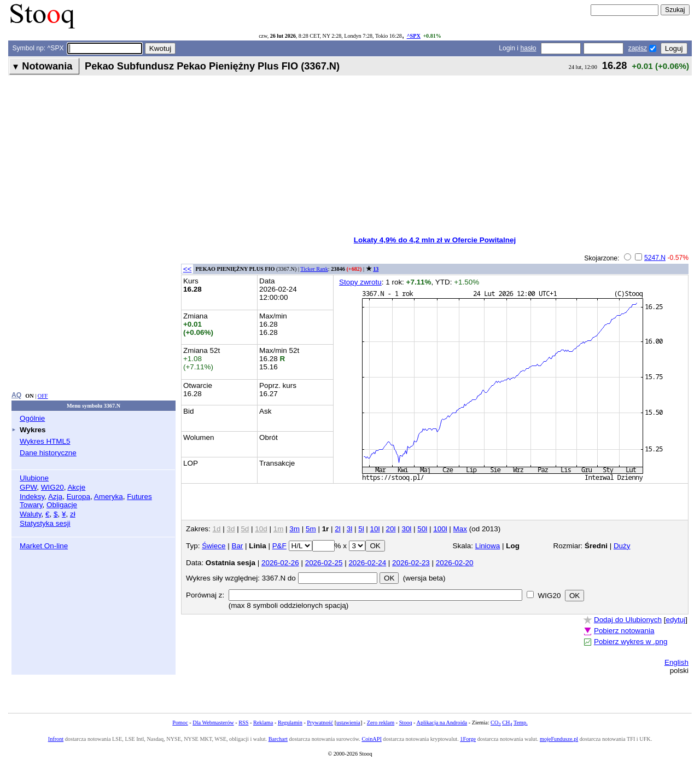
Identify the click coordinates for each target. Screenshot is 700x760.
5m (311, 529)
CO (495, 723)
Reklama (263, 723)
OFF (43, 396)
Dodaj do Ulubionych (628, 620)
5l (361, 529)
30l (406, 529)
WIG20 (52, 487)
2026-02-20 (455, 563)
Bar (237, 546)
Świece (214, 546)
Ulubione (34, 478)
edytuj (675, 620)
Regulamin (290, 723)
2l (337, 529)
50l (422, 529)
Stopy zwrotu (360, 282)
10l (375, 529)
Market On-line (44, 546)
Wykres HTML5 (45, 441)
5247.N (655, 258)
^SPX (414, 36)
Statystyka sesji (45, 523)
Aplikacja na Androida (442, 723)
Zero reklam (381, 723)
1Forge (468, 739)
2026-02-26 (280, 563)
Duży (622, 546)
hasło (528, 48)
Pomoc (180, 723)
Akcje (76, 487)
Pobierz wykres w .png (631, 642)
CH (507, 723)
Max (460, 529)
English (676, 662)
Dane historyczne (48, 453)
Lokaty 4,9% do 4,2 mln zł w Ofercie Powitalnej (435, 240)
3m (294, 529)
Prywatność (320, 723)
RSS (243, 723)
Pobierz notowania (624, 631)
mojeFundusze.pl (559, 739)
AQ (16, 395)
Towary (31, 505)
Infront (56, 739)
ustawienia (348, 723)
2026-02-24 (367, 563)
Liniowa (488, 546)
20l (391, 529)
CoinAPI (371, 739)
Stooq (406, 723)
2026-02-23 (411, 563)
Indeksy (32, 497)
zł (73, 514)
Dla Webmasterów (213, 723)
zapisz (638, 48)
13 (376, 269)
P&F (279, 546)
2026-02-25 (324, 563)
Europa (78, 497)
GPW (28, 487)
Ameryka (109, 497)
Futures (139, 497)
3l (349, 529)
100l (440, 529)
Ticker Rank (314, 269)
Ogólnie (32, 418)
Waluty (31, 514)
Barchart (278, 739)
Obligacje (62, 505)
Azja (55, 497)
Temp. (521, 723)
